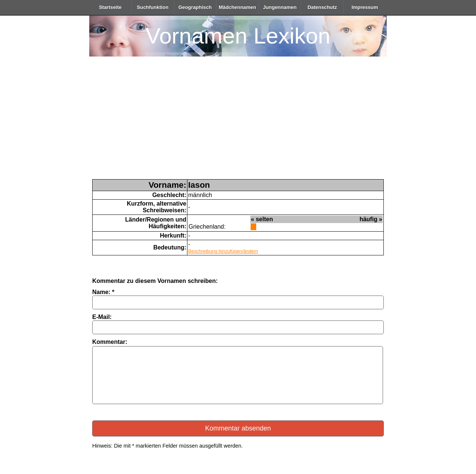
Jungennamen (280, 7)
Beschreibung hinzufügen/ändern (223, 251)
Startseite (110, 7)
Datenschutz (322, 7)
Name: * (103, 292)
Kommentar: (110, 342)
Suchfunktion (153, 7)
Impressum (365, 7)
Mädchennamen (237, 7)
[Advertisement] (238, 123)
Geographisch (195, 7)
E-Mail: (102, 317)
